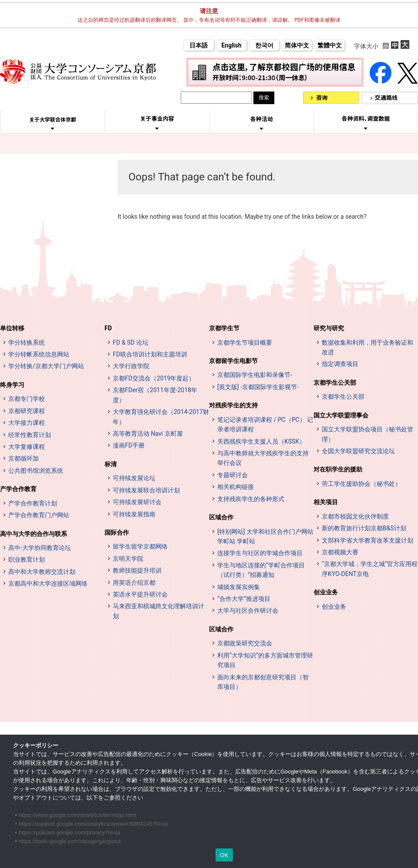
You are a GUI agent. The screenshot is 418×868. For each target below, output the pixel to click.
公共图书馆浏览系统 (36, 471)
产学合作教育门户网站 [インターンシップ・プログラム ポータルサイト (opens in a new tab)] (39, 515)
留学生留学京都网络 (140, 546)
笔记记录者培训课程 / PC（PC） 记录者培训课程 (265, 424)
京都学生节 (224, 328)
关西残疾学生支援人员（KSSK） (261, 441)
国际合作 (117, 532)
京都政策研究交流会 (245, 643)
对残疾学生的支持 (233, 405)
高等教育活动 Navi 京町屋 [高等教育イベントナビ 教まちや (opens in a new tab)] (148, 434)
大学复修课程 (27, 447)
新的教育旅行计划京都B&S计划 (364, 528)
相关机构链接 (236, 487)
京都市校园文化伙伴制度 (355, 516)
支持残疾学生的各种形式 (251, 499)
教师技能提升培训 (137, 570)
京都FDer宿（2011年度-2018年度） (155, 395)
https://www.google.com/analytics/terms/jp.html (78, 815)
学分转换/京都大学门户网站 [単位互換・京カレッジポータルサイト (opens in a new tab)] (46, 366)
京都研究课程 (27, 411)
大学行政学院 (131, 366)
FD (108, 328)
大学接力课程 (27, 423)
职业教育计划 (27, 559)
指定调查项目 (340, 364)
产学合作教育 (18, 489)
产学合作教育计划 (33, 503)
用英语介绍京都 (134, 583)
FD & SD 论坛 (131, 342)
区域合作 (221, 517)
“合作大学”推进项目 (244, 599)
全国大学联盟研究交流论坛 (358, 451)
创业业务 (326, 592)
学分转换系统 (27, 342)
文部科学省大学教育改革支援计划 (367, 540)
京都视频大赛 (340, 552)
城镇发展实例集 (239, 587)
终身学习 (12, 385)
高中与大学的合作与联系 (34, 534)
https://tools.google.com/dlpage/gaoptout (70, 841)
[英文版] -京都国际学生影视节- (258, 387)
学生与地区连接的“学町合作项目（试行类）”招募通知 (261, 570)
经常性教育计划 (30, 435)
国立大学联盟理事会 (341, 415)
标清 (111, 464)
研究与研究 (329, 328)
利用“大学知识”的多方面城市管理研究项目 (265, 660)
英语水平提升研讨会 (140, 594)
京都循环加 (24, 458)
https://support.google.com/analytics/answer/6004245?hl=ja (93, 824)
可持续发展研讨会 (137, 502)
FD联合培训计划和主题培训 (150, 354)
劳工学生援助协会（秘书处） (361, 484)
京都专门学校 (27, 399)
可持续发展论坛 (134, 478)
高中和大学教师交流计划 (42, 572)
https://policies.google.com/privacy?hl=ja (69, 832)
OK (224, 855)
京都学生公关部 (335, 383)
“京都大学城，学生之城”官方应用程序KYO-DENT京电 (370, 569)
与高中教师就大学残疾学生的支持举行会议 (263, 458)
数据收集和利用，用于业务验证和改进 (367, 347)
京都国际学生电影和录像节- (255, 375)
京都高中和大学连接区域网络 (48, 583)
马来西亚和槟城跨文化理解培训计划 (158, 611)
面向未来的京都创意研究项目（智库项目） (263, 682)
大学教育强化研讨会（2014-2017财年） (161, 417)
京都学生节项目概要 (245, 342)
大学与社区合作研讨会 (248, 610)
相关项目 (326, 502)
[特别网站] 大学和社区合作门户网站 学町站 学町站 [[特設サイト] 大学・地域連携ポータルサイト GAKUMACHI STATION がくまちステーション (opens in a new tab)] (265, 536)
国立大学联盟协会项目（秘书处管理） (367, 434)
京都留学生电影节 (233, 361)
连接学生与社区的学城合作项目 (260, 553)
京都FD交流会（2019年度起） (154, 378)
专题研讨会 (233, 475)
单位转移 (12, 328)
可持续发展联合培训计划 (146, 490)
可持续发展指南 (134, 514)
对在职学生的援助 (338, 469)
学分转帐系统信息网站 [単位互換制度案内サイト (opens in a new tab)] (39, 354)
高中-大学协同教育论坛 (40, 548)
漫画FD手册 (129, 445)
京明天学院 (128, 559)
